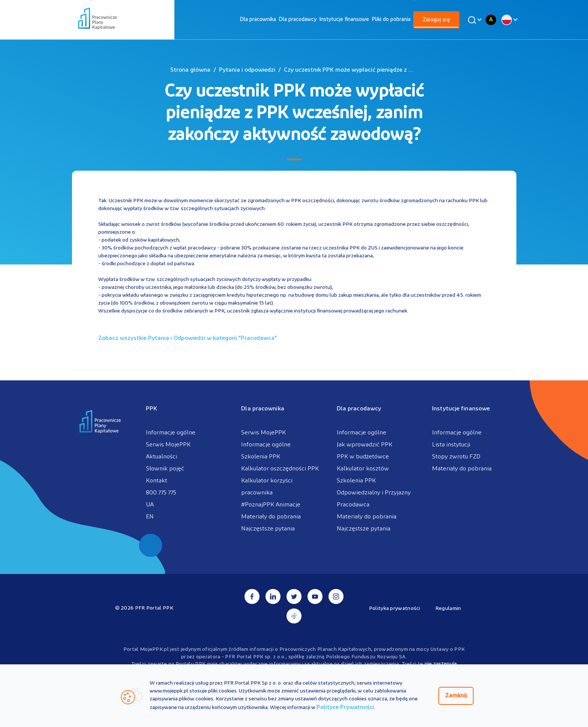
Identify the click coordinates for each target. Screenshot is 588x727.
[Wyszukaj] (474, 20)
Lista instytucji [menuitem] (451, 445)
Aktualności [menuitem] (161, 457)
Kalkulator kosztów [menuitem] (363, 469)
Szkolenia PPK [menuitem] (261, 457)
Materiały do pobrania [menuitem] (271, 517)
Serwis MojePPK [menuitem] (168, 445)
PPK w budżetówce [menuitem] (363, 457)
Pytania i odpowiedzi (247, 70)
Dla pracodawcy (298, 20)
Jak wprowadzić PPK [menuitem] (364, 445)
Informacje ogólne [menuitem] (171, 433)
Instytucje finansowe (344, 20)
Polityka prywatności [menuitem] (395, 609)
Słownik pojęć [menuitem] (165, 469)
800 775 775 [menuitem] (161, 493)
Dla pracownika (258, 20)
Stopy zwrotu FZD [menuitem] (456, 457)
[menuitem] (258, 20)
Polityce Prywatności (345, 707)
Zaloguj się (436, 20)
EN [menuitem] (150, 517)
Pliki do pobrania (391, 20)
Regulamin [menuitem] (448, 609)
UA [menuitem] (150, 505)
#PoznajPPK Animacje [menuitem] (271, 505)
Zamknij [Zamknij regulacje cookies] (456, 696)
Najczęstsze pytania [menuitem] (268, 529)
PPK (151, 409)
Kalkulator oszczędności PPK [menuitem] (280, 469)
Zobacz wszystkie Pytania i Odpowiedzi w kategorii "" (187, 338)
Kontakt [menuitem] (157, 481)
